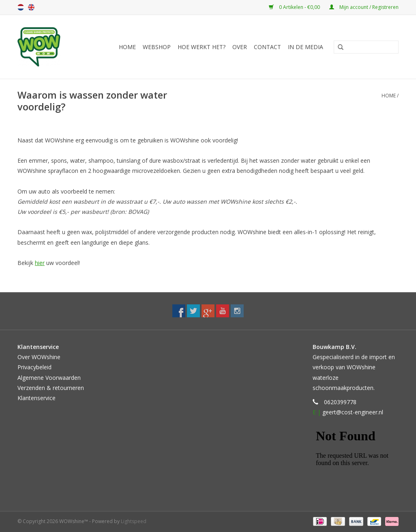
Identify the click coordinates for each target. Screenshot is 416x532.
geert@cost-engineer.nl (353, 412)
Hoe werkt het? (202, 47)
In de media (306, 47)
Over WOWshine (39, 357)
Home (127, 47)
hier (40, 263)
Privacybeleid (34, 367)
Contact (267, 47)
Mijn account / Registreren (364, 7)
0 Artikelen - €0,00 (295, 7)
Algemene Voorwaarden (49, 378)
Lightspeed (134, 521)
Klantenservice (36, 398)
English (31, 7)
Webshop (157, 47)
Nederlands (21, 7)
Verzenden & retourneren (51, 388)
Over (240, 47)
